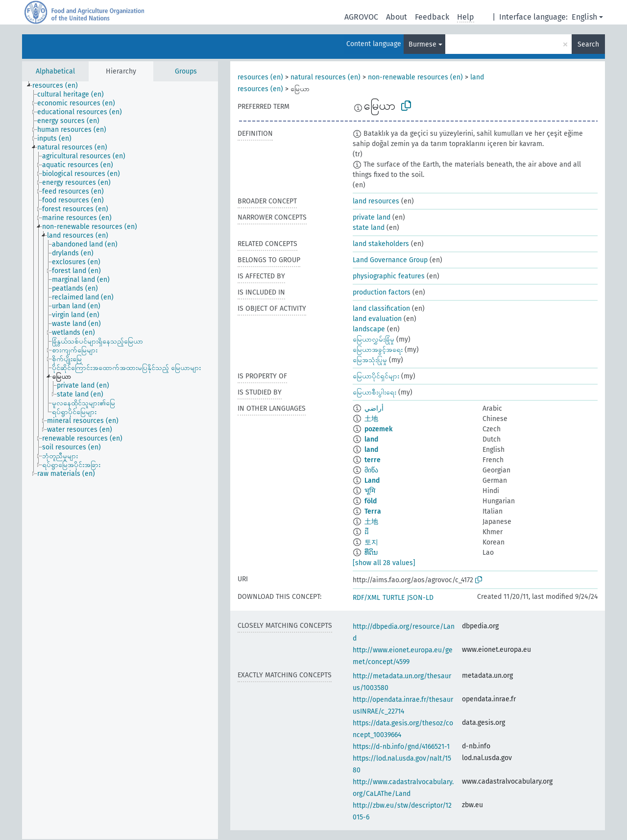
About (397, 17)
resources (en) (260, 77)
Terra (373, 511)
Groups (186, 71)
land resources (376, 201)
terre (373, 460)
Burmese (422, 44)
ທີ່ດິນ (371, 553)
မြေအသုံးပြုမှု (370, 360)
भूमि (370, 491)
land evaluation (377, 319)
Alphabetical (55, 71)
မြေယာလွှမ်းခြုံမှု (374, 339)
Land (372, 481)
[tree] (120, 460)
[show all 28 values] (384, 563)
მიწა (371, 470)
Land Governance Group (390, 260)
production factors (382, 292)
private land (372, 217)
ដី (367, 532)
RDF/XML (366, 598)
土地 (371, 419)
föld (371, 501)
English (584, 17)
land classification (381, 309)
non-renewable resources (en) (415, 77)
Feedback (432, 17)
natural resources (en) (326, 77)
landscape (369, 329)
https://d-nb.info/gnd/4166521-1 (401, 747)
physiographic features (389, 276)
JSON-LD (420, 598)
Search (588, 44)
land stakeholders (381, 244)
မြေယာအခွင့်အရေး (378, 350)
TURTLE (394, 598)
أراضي (374, 408)
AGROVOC (361, 17)
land (371, 439)
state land (369, 228)
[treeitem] (59, 86)
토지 (371, 542)
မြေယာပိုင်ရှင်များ (376, 376)
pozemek (378, 429)
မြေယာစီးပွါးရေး (374, 392)
